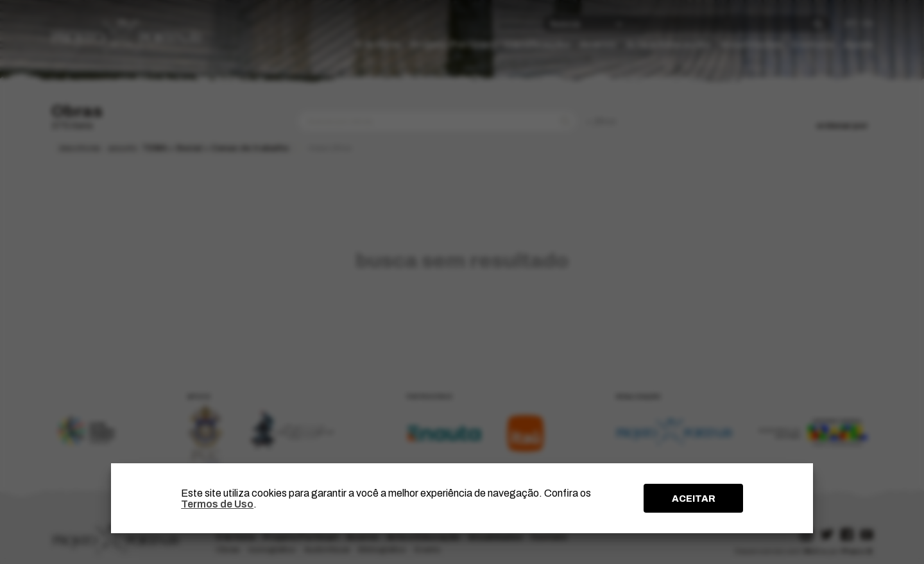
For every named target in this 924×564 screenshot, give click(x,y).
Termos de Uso (217, 504)
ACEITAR (694, 499)
